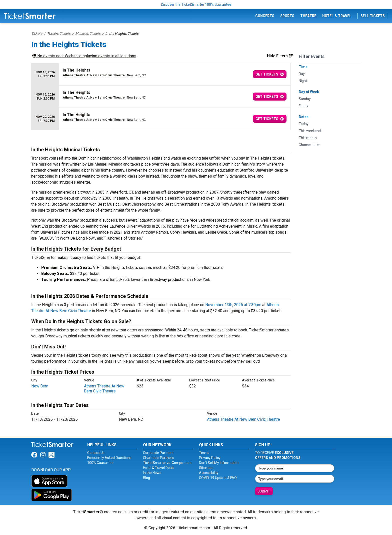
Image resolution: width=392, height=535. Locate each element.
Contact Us (96, 453)
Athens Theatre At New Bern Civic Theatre (104, 389)
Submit (264, 491)
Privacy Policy (210, 458)
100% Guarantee (100, 463)
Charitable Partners (158, 458)
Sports (287, 16)
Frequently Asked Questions (109, 458)
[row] (161, 74)
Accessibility (209, 473)
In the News (152, 473)
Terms (204, 453)
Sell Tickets (373, 16)
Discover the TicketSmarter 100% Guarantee (196, 5)
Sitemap (206, 468)
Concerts (265, 16)
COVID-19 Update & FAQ (218, 478)
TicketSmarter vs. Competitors (167, 463)
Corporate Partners (158, 453)
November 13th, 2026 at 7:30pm (233, 305)
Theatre (308, 16)
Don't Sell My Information (219, 463)
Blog (146, 478)
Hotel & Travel (337, 16)
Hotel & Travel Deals (159, 468)
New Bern (40, 386)
